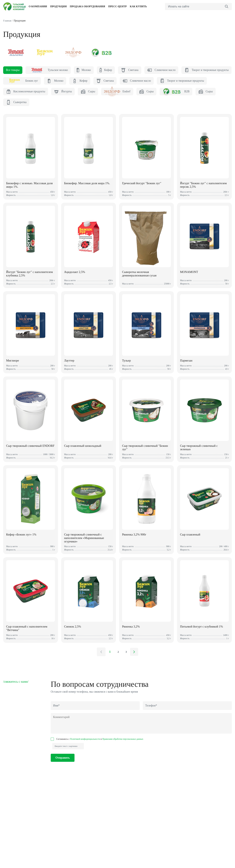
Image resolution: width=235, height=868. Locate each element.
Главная (7, 21)
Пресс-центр (117, 7)
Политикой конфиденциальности (86, 748)
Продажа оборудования (87, 7)
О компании (38, 7)
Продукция (59, 7)
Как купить (138, 7)
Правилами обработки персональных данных (125, 748)
